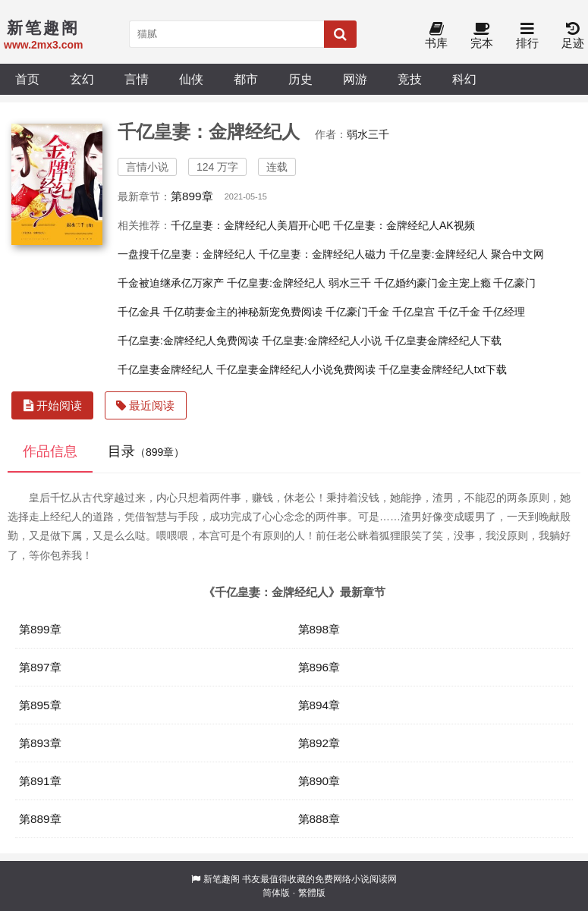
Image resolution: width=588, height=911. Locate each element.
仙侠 (191, 79)
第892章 (319, 743)
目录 (146, 451)
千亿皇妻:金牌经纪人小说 (322, 341)
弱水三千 (368, 134)
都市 (246, 79)
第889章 (40, 819)
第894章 (319, 705)
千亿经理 (504, 312)
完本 (482, 36)
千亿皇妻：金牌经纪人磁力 (322, 254)
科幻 (464, 79)
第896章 (319, 667)
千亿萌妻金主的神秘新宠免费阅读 (243, 312)
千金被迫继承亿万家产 (171, 283)
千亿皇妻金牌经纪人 (165, 369)
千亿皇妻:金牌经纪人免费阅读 (188, 341)
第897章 (40, 667)
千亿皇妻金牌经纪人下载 (443, 341)
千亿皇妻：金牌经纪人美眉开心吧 (250, 225)
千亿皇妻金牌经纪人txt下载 (443, 369)
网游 (355, 79)
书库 (436, 36)
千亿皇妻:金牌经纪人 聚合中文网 (467, 254)
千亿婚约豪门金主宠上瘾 (432, 283)
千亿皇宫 (413, 312)
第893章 (40, 743)
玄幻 (82, 79)
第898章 (319, 629)
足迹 (573, 36)
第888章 (319, 819)
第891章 (40, 781)
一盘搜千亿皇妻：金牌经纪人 (187, 254)
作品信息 (50, 451)
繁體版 (312, 893)
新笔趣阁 (222, 879)
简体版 (276, 893)
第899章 (192, 196)
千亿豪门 (514, 283)
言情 (137, 79)
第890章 (319, 781)
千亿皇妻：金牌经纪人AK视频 (404, 225)
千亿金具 (139, 312)
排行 (527, 36)
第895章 (40, 705)
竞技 (410, 79)
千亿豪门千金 (357, 312)
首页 (27, 79)
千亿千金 (459, 312)
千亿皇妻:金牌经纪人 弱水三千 (299, 283)
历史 (300, 79)
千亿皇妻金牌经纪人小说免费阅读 (296, 369)
